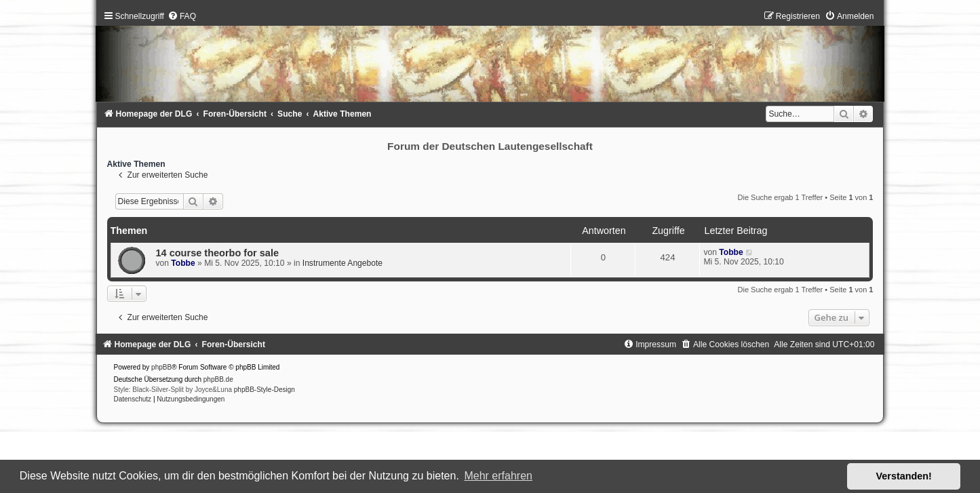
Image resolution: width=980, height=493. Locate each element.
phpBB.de (218, 379)
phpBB (161, 367)
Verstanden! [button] (904, 476)
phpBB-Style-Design (264, 390)
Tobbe (183, 263)
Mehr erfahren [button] (498, 476)
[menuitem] (182, 16)
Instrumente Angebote (342, 263)
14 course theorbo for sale (218, 253)
